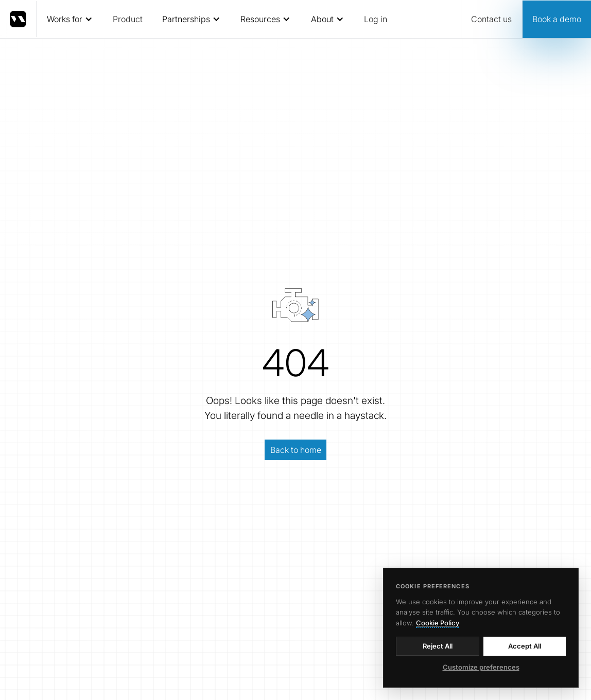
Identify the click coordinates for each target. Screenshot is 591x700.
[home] (18, 19)
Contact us (491, 19)
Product (128, 19)
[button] (69, 19)
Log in (376, 19)
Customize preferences (481, 667)
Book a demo (557, 19)
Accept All (525, 646)
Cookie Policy (438, 623)
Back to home (296, 450)
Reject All (438, 646)
